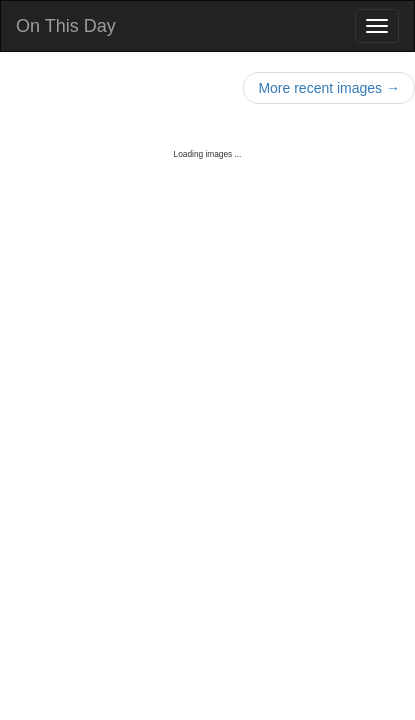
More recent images (329, 88)
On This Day (66, 26)
